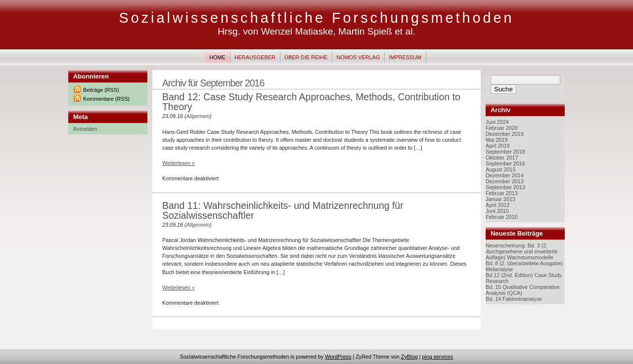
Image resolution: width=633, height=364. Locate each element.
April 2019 (498, 146)
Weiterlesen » (179, 163)
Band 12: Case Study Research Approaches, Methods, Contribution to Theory (311, 102)
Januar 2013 (500, 199)
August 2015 (501, 169)
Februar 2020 (502, 128)
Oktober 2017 (502, 158)
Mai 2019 (497, 140)
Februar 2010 (502, 217)
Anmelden (85, 129)
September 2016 (505, 163)
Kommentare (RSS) (106, 99)
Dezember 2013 (505, 181)
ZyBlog (409, 357)
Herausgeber (255, 57)
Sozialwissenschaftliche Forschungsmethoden (316, 18)
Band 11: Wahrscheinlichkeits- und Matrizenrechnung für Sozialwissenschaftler (283, 210)
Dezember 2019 (505, 134)
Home (217, 57)
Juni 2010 (497, 211)
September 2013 (505, 187)
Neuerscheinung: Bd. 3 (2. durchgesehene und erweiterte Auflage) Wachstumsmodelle (522, 251)
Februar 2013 (502, 193)
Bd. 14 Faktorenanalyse (514, 299)
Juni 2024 (497, 122)
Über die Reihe (306, 57)
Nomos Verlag (358, 57)
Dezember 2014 (505, 175)
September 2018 (505, 152)
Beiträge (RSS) (101, 90)
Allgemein (198, 116)
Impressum (405, 57)
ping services (437, 357)
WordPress (338, 357)
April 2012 (498, 205)
